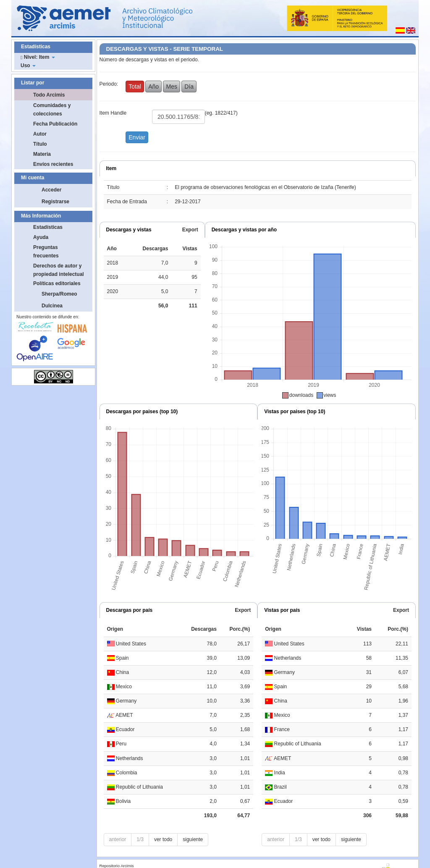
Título (40, 144)
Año (153, 87)
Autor (40, 134)
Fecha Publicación (55, 124)
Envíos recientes (53, 164)
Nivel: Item (38, 57)
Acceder (51, 190)
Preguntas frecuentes (46, 252)
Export (190, 230)
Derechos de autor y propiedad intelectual (59, 270)
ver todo (163, 839)
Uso (28, 66)
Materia (42, 154)
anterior (118, 839)
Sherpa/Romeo (59, 294)
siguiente (193, 839)
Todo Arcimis (49, 95)
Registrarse (55, 202)
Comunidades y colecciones (52, 110)
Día (189, 87)
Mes (171, 87)
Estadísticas (48, 227)
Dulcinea (52, 306)
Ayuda (41, 237)
